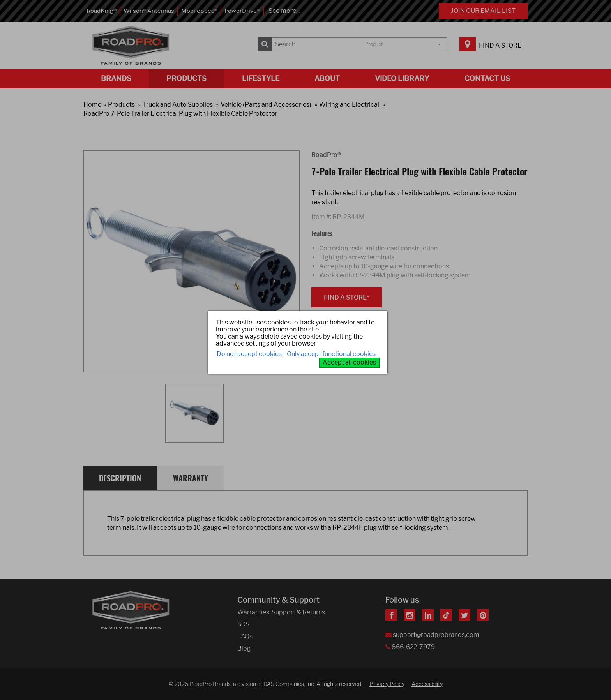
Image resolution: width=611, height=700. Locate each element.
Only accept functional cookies (331, 354)
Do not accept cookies (249, 354)
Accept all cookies (349, 362)
